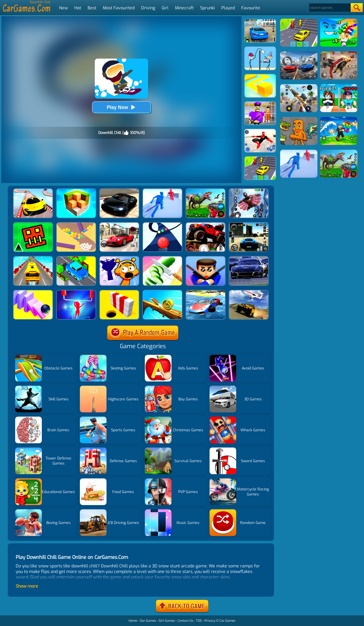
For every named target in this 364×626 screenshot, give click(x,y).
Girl (165, 8)
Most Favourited (119, 8)
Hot (78, 8)
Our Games (148, 621)
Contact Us (185, 621)
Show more (27, 586)
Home (133, 621)
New (64, 8)
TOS (199, 621)
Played (228, 8)
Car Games (227, 621)
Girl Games (167, 621)
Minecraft (184, 8)
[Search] (330, 8)
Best (92, 8)
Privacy (210, 621)
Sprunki (208, 8)
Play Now (121, 107)
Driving (148, 8)
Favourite (251, 8)
